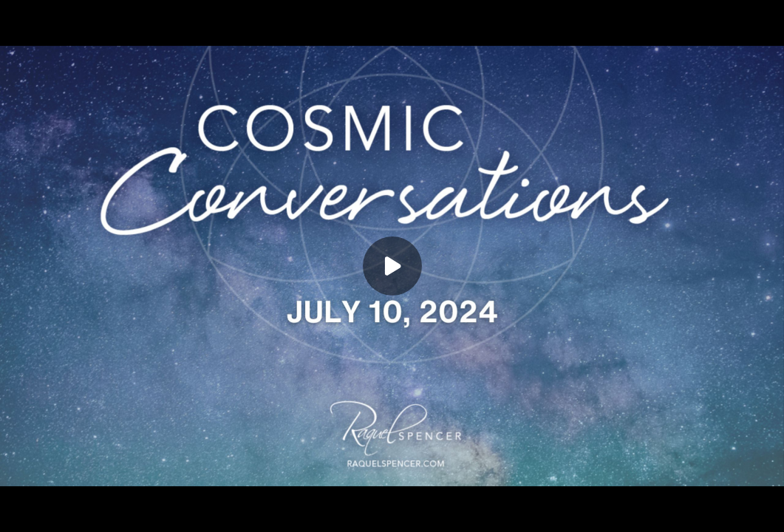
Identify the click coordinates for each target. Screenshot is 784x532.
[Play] (392, 266)
